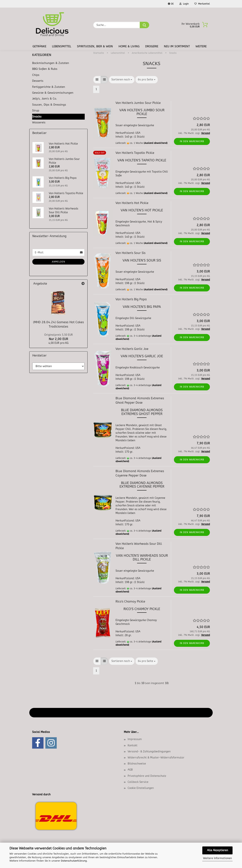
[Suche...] (144, 25)
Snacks (37, 117)
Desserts (38, 81)
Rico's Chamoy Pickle (130, 601)
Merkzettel (202, 4)
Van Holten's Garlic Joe (132, 349)
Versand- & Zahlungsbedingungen (149, 752)
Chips (36, 75)
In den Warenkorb (192, 141)
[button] (97, 80)
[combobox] (122, 80)
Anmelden (58, 262)
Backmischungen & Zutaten (51, 63)
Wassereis (39, 122)
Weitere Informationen (217, 858)
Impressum (135, 739)
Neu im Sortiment (177, 46)
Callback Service (138, 782)
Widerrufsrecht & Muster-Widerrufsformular (156, 758)
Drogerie (152, 46)
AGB (130, 770)
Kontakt (133, 745)
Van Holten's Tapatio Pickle (135, 153)
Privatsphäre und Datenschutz (147, 776)
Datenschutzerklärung (74, 861)
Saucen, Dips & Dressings (49, 105)
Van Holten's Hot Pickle (132, 203)
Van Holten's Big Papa (131, 299)
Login (184, 4)
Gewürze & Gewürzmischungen (53, 93)
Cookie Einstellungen (141, 788)
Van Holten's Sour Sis (130, 253)
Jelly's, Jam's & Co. (45, 99)
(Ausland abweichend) (156, 143)
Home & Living (129, 46)
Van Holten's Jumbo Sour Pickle (138, 103)
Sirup (36, 111)
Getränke (39, 46)
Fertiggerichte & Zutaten (49, 87)
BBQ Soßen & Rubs (45, 69)
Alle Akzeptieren (218, 850)
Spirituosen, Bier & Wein (95, 46)
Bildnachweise (137, 764)
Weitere (201, 46)
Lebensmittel (62, 46)
